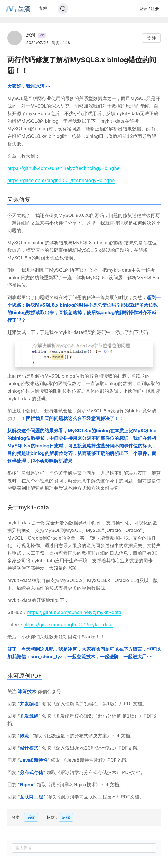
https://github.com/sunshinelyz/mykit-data (74, 612)
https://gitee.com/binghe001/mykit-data (68, 625)
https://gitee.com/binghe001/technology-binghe (61, 180)
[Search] (63, 9)
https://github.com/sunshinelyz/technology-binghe (63, 168)
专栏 (43, 8)
